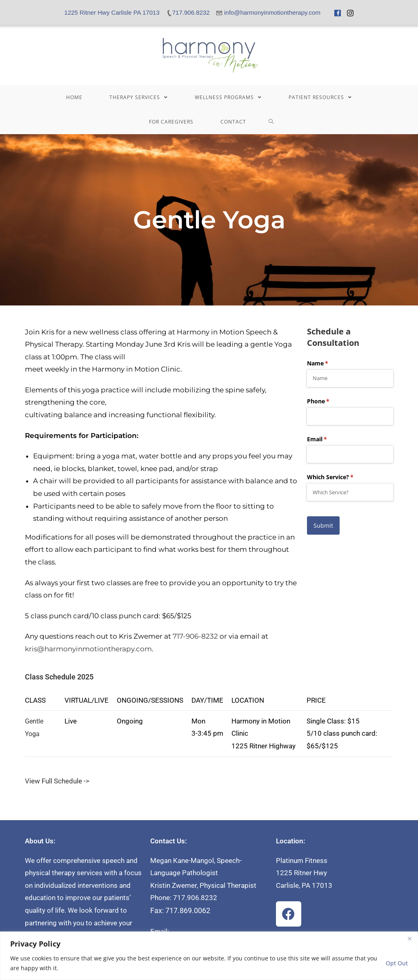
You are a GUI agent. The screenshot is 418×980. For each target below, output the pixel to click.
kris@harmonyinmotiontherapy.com (88, 649)
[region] (209, 956)
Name (329, 363)
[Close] (409, 938)
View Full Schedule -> (57, 781)
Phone (330, 401)
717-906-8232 (195, 636)
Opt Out (397, 963)
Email (329, 439)
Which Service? (342, 477)
